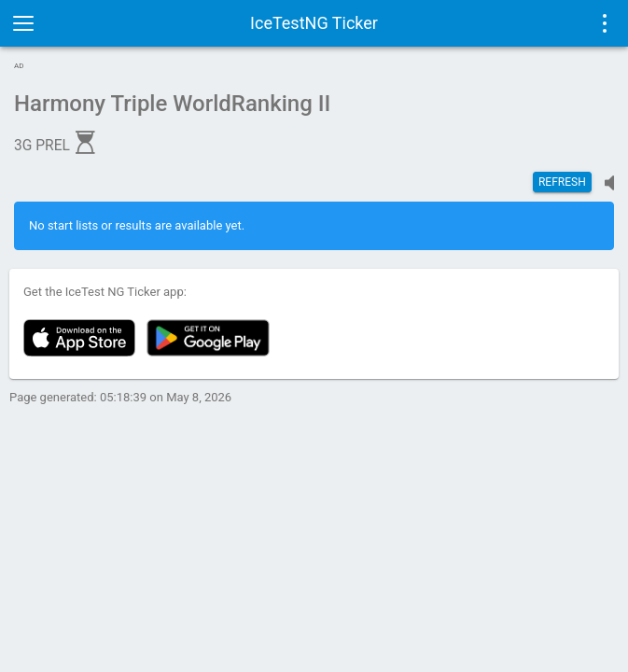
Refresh (562, 182)
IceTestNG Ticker (314, 23)
